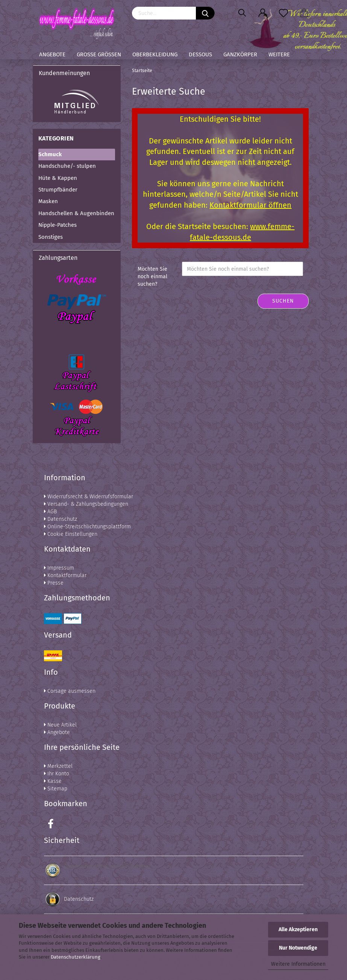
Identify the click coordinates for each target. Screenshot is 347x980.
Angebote (52, 54)
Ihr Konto (57, 774)
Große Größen (99, 54)
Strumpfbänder (58, 190)
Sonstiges (51, 237)
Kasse (53, 781)
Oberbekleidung (155, 54)
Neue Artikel (60, 725)
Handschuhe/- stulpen (67, 166)
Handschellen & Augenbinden (76, 213)
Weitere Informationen (298, 964)
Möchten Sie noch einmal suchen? (152, 277)
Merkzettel (58, 766)
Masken (48, 201)
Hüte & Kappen (58, 178)
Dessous (200, 54)
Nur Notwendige (298, 948)
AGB (50, 512)
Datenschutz (61, 519)
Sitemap (56, 789)
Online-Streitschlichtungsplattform (87, 527)
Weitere (279, 54)
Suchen (283, 301)
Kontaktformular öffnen (250, 205)
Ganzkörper (240, 54)
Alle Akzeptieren (298, 929)
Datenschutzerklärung (76, 957)
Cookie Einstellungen (71, 534)
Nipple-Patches (58, 225)
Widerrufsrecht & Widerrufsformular (89, 497)
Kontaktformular (65, 575)
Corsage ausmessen (70, 691)
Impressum (59, 568)
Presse (54, 583)
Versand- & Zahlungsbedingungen (86, 504)
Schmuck (50, 154)
